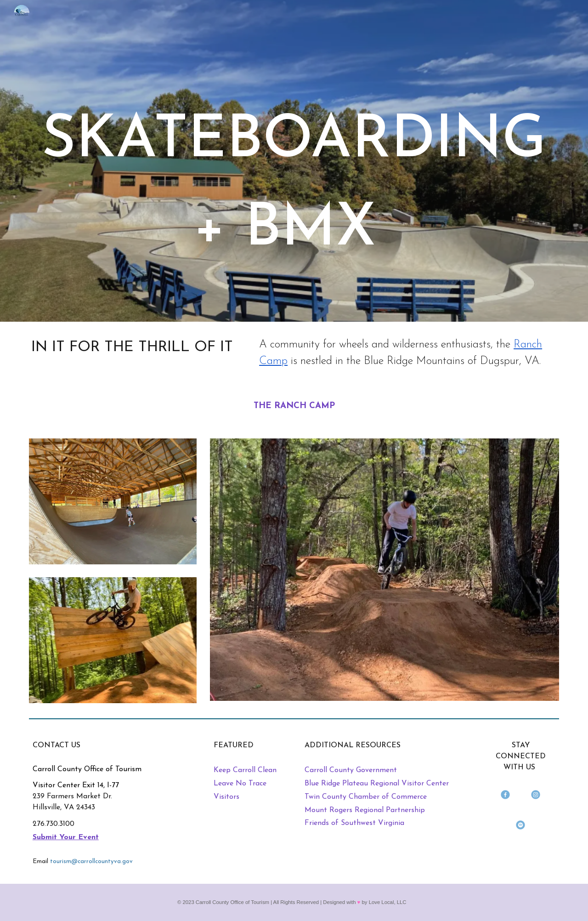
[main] (294, 174)
